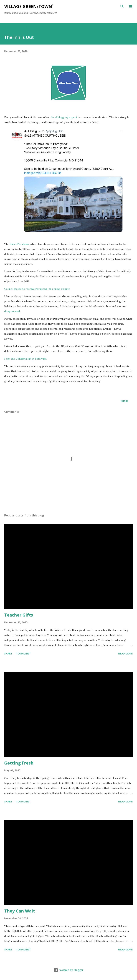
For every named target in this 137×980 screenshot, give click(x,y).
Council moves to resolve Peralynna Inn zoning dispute (37, 289)
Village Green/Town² (29, 6)
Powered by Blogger (68, 970)
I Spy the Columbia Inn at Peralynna (26, 359)
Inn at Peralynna (19, 244)
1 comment (23, 653)
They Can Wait (20, 911)
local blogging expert (64, 117)
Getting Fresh (19, 763)
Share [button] (125, 401)
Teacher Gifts (19, 615)
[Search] (122, 6)
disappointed (12, 311)
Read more (125, 653)
